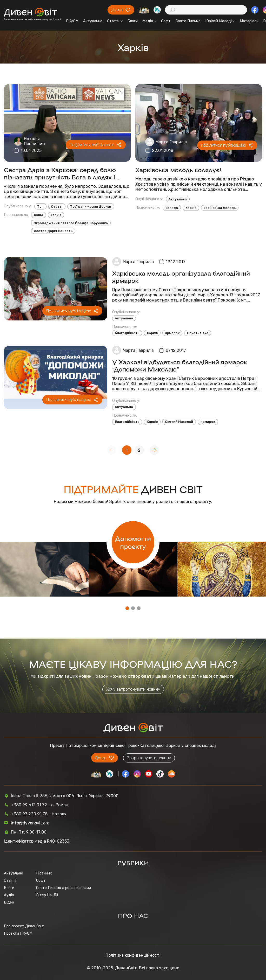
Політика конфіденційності (133, 955)
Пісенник (44, 873)
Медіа (149, 21)
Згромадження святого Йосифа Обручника (71, 223)
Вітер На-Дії (47, 895)
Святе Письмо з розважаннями (64, 888)
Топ (40, 206)
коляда (172, 208)
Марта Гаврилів (171, 142)
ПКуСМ (72, 21)
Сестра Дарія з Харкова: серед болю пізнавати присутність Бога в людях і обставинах (60, 173)
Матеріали (249, 21)
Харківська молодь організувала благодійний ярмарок (181, 277)
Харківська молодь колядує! (178, 170)
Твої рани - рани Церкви (91, 206)
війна (39, 215)
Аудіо (9, 895)
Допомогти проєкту (133, 542)
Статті (115, 21)
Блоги (132, 21)
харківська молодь (220, 208)
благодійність (127, 333)
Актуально (93, 21)
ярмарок (172, 333)
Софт (166, 21)
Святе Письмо (188, 21)
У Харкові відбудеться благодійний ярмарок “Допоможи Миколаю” (180, 365)
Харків (56, 215)
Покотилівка (198, 333)
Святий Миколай (179, 422)
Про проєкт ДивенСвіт (24, 926)
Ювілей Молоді (220, 21)
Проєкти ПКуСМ (18, 933)
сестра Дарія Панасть (53, 231)
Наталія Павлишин (34, 141)
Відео (9, 902)
